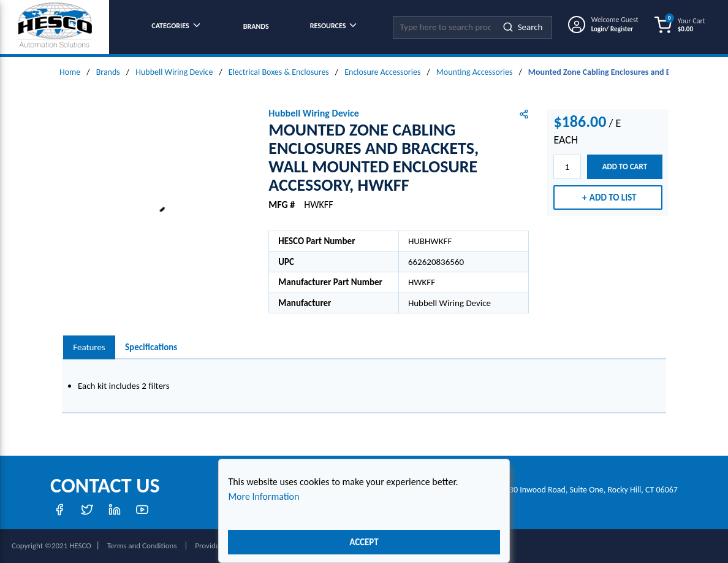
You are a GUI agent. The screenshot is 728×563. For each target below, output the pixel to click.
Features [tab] (89, 347)
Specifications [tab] (151, 347)
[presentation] (89, 347)
